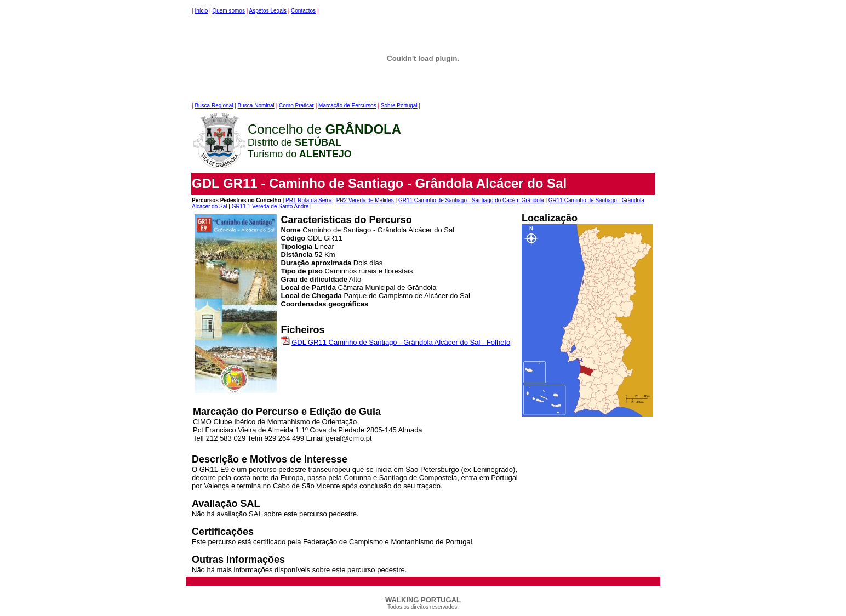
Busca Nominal (256, 105)
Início (201, 11)
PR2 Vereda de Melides (365, 200)
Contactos (303, 11)
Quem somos (228, 11)
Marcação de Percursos (347, 105)
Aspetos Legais (268, 11)
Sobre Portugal (399, 105)
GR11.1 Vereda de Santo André (270, 206)
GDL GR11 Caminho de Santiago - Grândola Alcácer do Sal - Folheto (401, 342)
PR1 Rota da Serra (309, 200)
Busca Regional (214, 105)
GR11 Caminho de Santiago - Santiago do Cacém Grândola (471, 200)
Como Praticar (296, 105)
